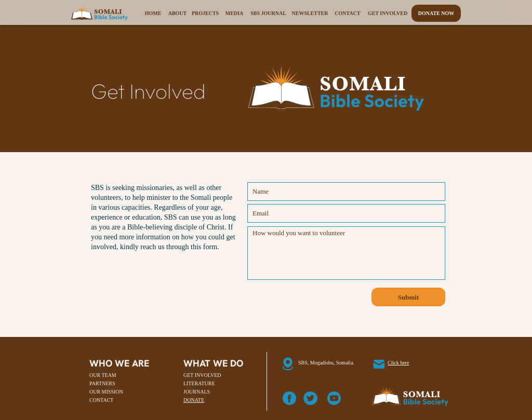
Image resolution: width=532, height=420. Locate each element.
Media (234, 13)
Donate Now (436, 13)
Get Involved (388, 13)
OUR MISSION (106, 392)
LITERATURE (199, 383)
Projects (205, 13)
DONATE (194, 400)
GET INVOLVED (202, 375)
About (178, 13)
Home (153, 13)
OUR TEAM (103, 375)
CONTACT (101, 400)
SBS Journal (268, 13)
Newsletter (310, 13)
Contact (347, 13)
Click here (398, 363)
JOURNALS (197, 392)
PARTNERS (102, 383)
